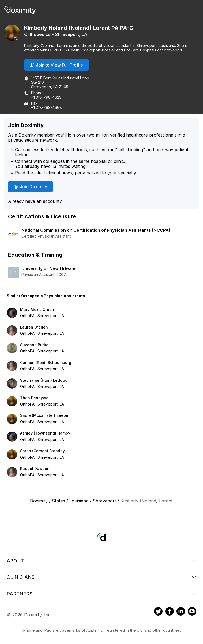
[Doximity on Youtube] (192, 612)
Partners (101, 594)
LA (84, 34)
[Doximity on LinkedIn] (181, 612)
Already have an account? (35, 201)
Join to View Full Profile (56, 65)
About (101, 561)
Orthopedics (37, 34)
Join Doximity (30, 187)
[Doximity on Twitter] (158, 612)
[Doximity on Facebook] (170, 612)
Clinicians (101, 577)
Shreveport (67, 34)
